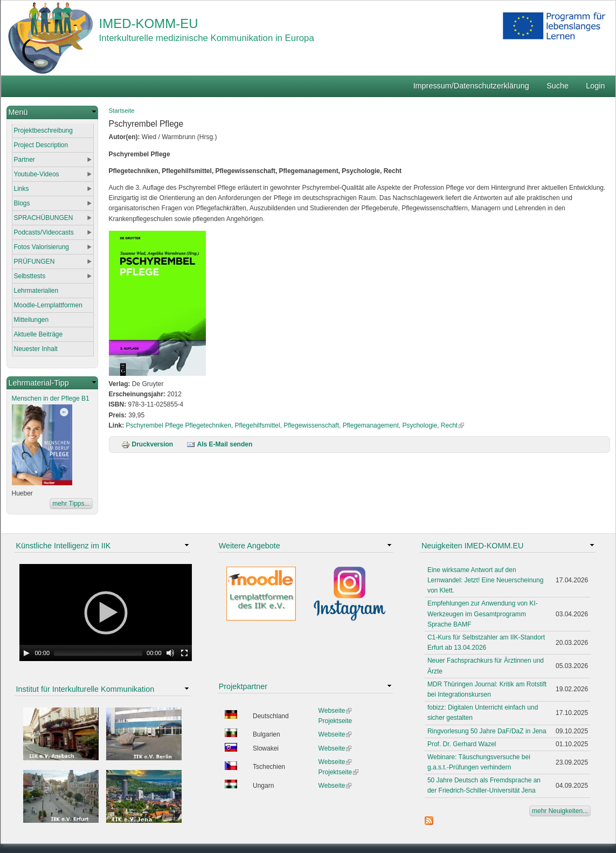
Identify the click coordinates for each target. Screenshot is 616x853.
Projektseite (335, 721)
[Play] (26, 653)
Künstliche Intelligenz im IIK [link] (64, 546)
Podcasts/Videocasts (44, 232)
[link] (52, 112)
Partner (25, 160)
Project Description (41, 145)
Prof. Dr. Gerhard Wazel (462, 744)
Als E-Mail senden (220, 444)
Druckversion (147, 444)
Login (595, 86)
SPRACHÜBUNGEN (44, 218)
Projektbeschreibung (43, 130)
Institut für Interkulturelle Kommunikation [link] (85, 689)
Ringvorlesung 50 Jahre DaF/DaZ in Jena (487, 731)
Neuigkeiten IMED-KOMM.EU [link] (473, 546)
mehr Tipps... (71, 504)
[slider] (98, 653)
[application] (106, 613)
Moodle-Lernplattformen (48, 305)
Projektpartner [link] (243, 686)
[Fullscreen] (184, 653)
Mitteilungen (32, 320)
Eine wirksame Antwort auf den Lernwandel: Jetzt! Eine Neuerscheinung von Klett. (485, 580)
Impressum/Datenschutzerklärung (471, 86)
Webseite (335, 711)
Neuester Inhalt (36, 349)
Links (22, 189)
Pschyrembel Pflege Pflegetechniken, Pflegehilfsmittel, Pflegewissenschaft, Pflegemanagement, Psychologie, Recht (295, 425)
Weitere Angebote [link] (250, 546)
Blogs (22, 203)
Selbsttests (30, 276)
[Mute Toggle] (170, 653)
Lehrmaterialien (36, 291)
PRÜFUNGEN (34, 262)
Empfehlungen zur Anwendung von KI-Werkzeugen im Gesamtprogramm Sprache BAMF (483, 614)
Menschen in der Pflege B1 (51, 398)
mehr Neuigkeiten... (560, 811)
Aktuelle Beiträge (39, 334)
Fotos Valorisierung (42, 247)
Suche (558, 86)
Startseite (122, 111)
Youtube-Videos (37, 174)
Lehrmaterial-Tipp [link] (39, 383)
